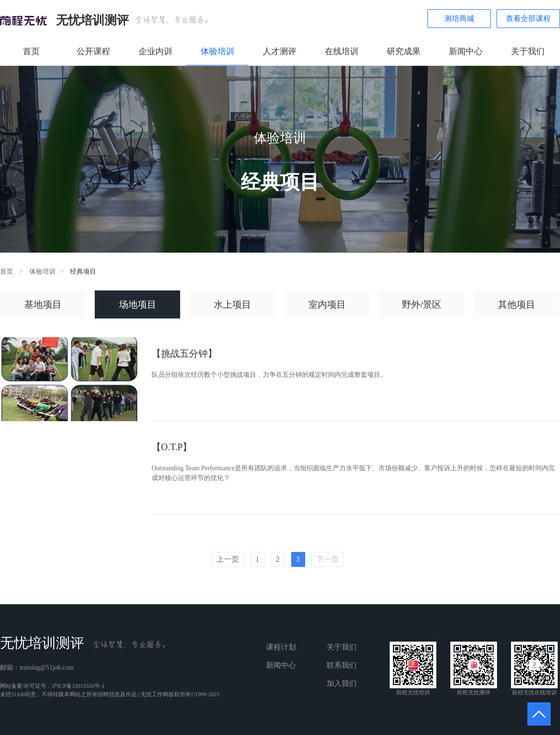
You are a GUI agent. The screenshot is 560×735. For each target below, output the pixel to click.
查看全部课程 (528, 18)
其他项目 (517, 304)
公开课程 (93, 51)
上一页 (228, 559)
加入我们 (342, 683)
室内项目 (327, 304)
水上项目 (232, 304)
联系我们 (342, 665)
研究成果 (404, 51)
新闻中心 (466, 51)
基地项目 (43, 304)
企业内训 (155, 51)
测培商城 (459, 18)
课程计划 (281, 647)
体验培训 (217, 51)
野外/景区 (422, 304)
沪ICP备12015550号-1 (78, 686)
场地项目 (138, 304)
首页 (31, 51)
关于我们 (528, 51)
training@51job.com (47, 668)
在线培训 (342, 51)
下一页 (328, 559)
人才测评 (280, 51)
